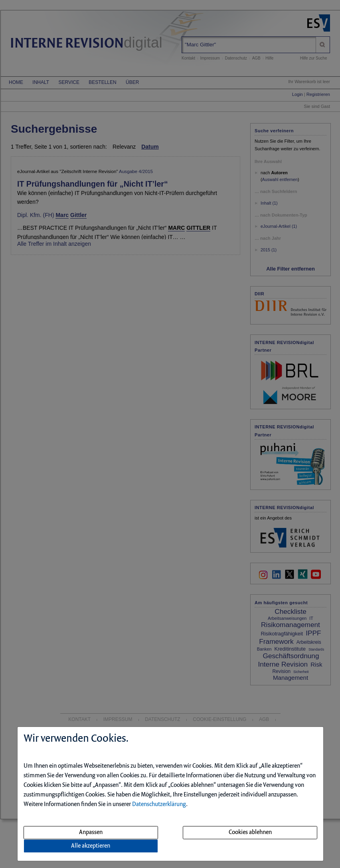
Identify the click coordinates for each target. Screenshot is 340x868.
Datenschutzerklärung (159, 804)
